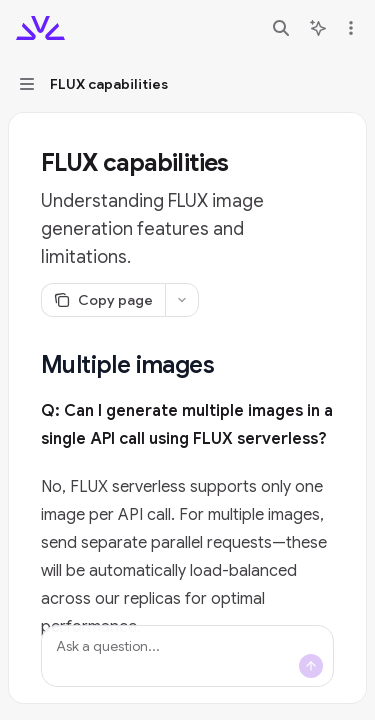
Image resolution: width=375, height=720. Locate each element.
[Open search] (281, 28)
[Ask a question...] (187, 656)
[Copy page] (103, 300)
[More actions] (349, 28)
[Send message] (311, 666)
